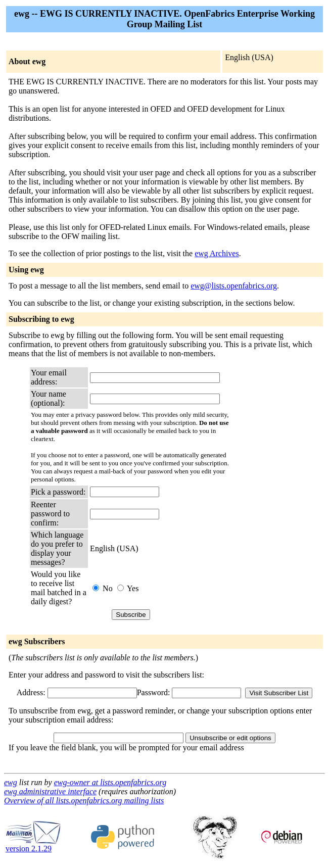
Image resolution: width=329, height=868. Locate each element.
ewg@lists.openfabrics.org (234, 286)
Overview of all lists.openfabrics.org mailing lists (84, 801)
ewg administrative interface (50, 791)
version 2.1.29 (33, 845)
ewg (11, 782)
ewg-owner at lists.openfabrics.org (110, 782)
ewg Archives (217, 253)
